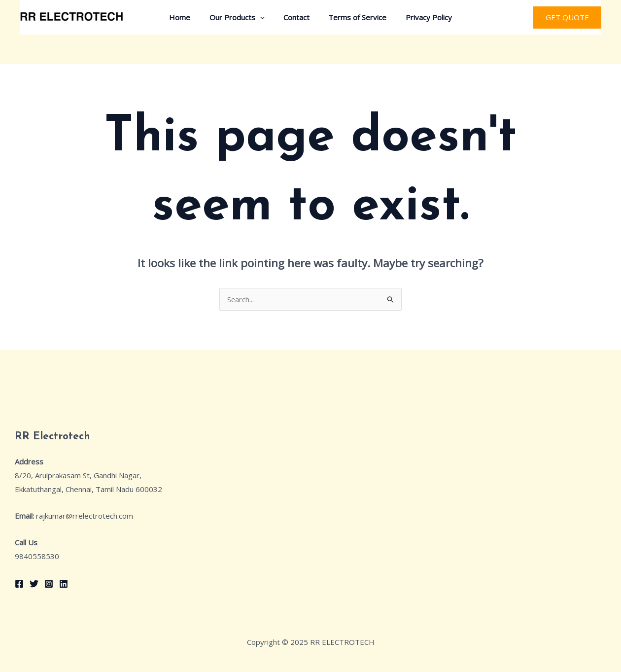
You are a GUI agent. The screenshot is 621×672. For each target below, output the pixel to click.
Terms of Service (353, 17)
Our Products (241, 17)
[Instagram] (49, 584)
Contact (296, 17)
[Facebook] (19, 584)
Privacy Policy (420, 17)
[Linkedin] (64, 584)
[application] (264, 17)
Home (188, 17)
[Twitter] (34, 584)
